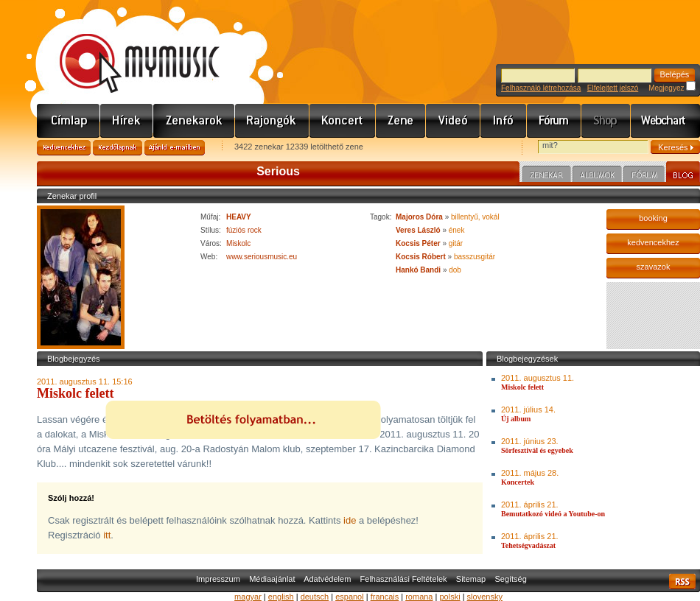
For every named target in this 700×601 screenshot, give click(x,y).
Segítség (510, 579)
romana (419, 597)
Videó (453, 121)
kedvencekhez (653, 242)
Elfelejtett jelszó (613, 88)
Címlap (69, 121)
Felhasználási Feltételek (404, 579)
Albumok (597, 176)
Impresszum (218, 579)
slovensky (485, 597)
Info (504, 121)
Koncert (343, 121)
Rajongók (272, 121)
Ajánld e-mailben (175, 148)
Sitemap (471, 579)
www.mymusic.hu (127, 48)
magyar (248, 597)
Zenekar (547, 176)
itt (107, 535)
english (281, 597)
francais (385, 597)
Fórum (554, 121)
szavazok (654, 267)
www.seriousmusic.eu (262, 257)
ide (350, 520)
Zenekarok (194, 121)
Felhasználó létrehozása (541, 88)
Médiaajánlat (272, 579)
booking (653, 218)
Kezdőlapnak (118, 148)
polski (449, 597)
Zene (401, 121)
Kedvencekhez (64, 148)
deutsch (315, 597)
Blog (683, 174)
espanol (350, 597)
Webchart (665, 121)
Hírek (127, 121)
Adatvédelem (327, 579)
